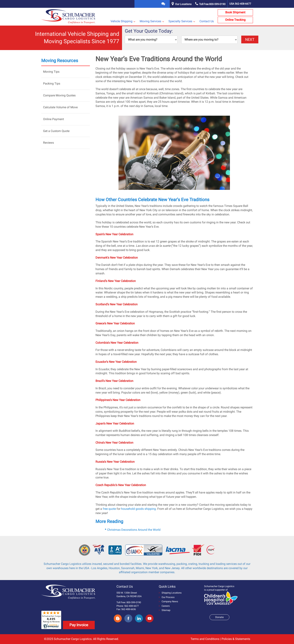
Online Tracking (235, 20)
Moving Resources (60, 61)
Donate (219, 617)
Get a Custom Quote (56, 131)
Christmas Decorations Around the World (134, 530)
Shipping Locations (170, 593)
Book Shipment (235, 12)
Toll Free (210, 4)
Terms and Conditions (205, 639)
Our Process (167, 597)
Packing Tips (52, 84)
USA (240, 4)
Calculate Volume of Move (60, 107)
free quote (109, 509)
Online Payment (53, 119)
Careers (164, 606)
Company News (168, 601)
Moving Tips (51, 72)
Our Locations (183, 4)
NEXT (250, 39)
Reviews (48, 143)
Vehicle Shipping (121, 21)
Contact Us (207, 21)
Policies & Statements (236, 639)
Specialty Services (180, 21)
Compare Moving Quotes (59, 95)
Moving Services (150, 21)
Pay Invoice (79, 625)
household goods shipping (138, 509)
